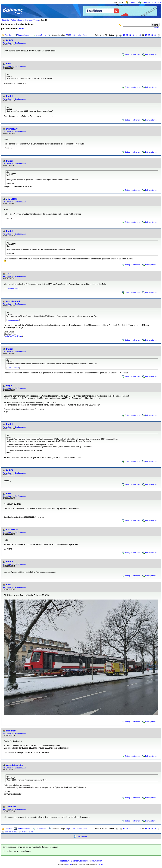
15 (140, 35)
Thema (36, 20)
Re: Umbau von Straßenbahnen (15, 43)
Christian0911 (13, 301)
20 (155, 35)
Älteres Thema (27, 832)
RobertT (23, 28)
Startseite (6, 20)
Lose (9, 63)
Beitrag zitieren (151, 54)
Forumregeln (97, 861)
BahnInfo (100, 864)
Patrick (10, 96)
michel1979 (12, 129)
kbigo (9, 385)
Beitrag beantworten (132, 54)
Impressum (65, 861)
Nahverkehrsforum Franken (21, 20)
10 (124, 35)
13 (133, 35)
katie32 (10, 40)
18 (149, 35)
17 (146, 35)
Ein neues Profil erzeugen (151, 2)
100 (74, 35)
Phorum (69, 864)
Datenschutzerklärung (80, 861)
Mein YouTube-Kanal (13, 336)
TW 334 (10, 274)
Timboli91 (11, 807)
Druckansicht (82, 836)
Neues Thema (41, 35)
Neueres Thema (11, 832)
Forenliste (8, 35)
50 (70, 35)
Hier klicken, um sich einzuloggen (17, 851)
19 (152, 35)
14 (137, 35)
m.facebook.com (11, 289)
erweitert (157, 27)
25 (67, 35)
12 (130, 35)
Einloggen (132, 2)
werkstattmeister (15, 765)
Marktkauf (11, 731)
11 (127, 35)
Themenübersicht (24, 35)
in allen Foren (82, 35)
